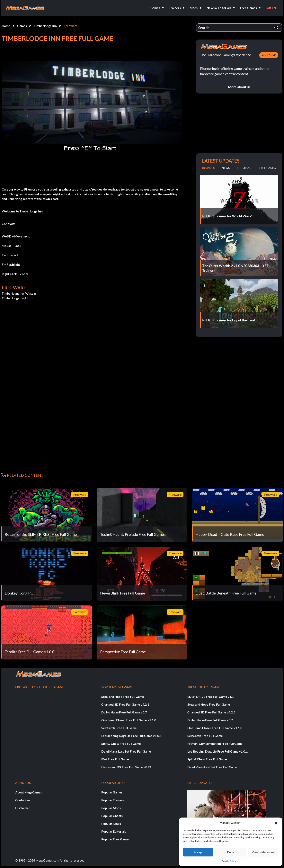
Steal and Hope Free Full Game (123, 697)
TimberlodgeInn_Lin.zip (18, 298)
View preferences (263, 852)
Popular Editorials (114, 831)
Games (22, 26)
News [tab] (226, 168)
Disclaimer (23, 808)
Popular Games (112, 792)
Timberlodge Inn (45, 26)
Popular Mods (111, 808)
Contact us (23, 800)
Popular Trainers (113, 800)
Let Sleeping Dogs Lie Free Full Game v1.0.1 (131, 736)
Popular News (111, 823)
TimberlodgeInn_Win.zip (19, 293)
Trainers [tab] (208, 168)
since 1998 (269, 55)
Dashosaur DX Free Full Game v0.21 (126, 767)
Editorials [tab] (244, 168)
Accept (198, 852)
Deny (231, 852)
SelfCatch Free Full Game (119, 728)
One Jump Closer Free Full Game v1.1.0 (129, 720)
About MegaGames (29, 792)
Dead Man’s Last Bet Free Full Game (126, 751)
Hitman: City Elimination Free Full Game (215, 743)
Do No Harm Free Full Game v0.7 (124, 712)
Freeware (71, 26)
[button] (276, 823)
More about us (239, 87)
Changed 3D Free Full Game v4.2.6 (125, 704)
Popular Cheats (112, 816)
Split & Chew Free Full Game (121, 743)
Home (6, 26)
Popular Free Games (115, 839)
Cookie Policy (229, 861)
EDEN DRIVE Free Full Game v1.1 (211, 697)
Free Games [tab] (268, 168)
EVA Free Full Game (115, 759)
